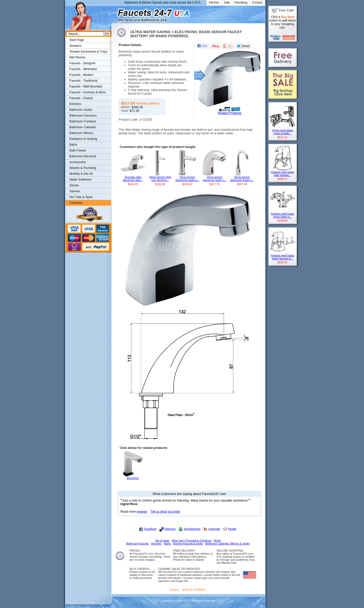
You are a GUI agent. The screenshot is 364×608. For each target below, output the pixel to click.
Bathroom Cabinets (83, 127)
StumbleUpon (192, 529)
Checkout (76, 203)
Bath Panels (78, 150)
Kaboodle (214, 529)
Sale (227, 3)
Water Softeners (81, 180)
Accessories (78, 162)
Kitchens (75, 104)
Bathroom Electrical (83, 156)
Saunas (75, 191)
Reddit (232, 529)
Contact (257, 3)
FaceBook (150, 529)
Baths (73, 145)
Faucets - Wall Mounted (86, 86)
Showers (76, 46)
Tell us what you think (165, 512)
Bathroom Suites (81, 110)
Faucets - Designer (83, 63)
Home (217, 540)
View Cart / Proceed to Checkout (192, 540)
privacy (175, 590)
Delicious (170, 529)
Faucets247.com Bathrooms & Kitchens (114, 14)
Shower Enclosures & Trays (88, 52)
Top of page (162, 540)
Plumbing (241, 3)
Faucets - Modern (82, 75)
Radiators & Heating (83, 139)
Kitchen (214, 3)
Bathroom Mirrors (82, 133)
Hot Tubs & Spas (81, 197)
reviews (142, 512)
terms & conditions (194, 590)
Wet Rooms (78, 57)
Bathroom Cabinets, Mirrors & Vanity (227, 544)
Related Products (230, 113)
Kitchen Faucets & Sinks (188, 544)
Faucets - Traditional (84, 81)
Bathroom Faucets (137, 544)
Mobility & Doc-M (81, 174)
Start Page (77, 40)
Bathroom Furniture (83, 121)
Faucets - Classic (81, 98)
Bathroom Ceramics (83, 116)
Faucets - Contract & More (88, 92)
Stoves (74, 185)
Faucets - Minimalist (83, 69)
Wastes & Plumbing (83, 168)
